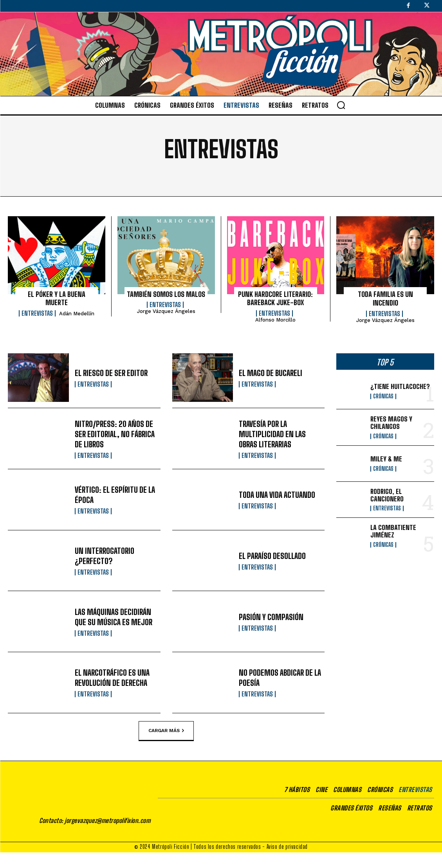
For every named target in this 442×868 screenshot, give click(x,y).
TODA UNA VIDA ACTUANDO (277, 495)
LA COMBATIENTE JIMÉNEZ (393, 531)
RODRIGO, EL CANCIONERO (387, 495)
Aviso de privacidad (287, 862)
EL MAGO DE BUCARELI (271, 373)
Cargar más (166, 731)
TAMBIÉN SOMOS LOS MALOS (166, 294)
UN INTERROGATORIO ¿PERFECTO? (105, 556)
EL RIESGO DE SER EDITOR (111, 373)
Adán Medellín (77, 314)
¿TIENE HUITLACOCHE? (400, 386)
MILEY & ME (386, 459)
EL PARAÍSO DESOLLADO (272, 556)
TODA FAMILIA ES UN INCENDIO (385, 298)
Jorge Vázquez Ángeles (166, 311)
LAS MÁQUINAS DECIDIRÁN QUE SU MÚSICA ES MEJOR (114, 617)
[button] (341, 105)
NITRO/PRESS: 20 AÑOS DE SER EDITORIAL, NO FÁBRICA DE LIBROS (115, 434)
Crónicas (383, 396)
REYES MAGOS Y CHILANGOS (391, 423)
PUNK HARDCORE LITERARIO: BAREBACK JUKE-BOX (275, 298)
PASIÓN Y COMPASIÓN (271, 617)
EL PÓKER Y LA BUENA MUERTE (57, 298)
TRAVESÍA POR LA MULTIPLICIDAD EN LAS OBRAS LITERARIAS (272, 434)
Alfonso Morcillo (275, 320)
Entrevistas (37, 313)
